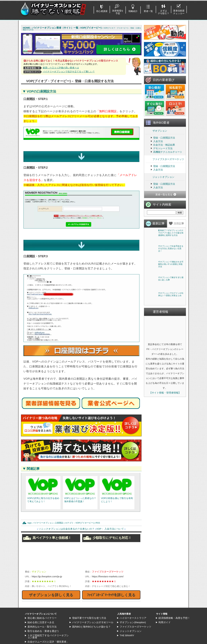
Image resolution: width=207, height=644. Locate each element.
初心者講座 (102, 11)
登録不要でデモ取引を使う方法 (89, 614)
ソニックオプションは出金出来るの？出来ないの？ (67, 525)
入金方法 (158, 141)
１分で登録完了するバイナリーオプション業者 (48, 633)
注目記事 (179, 223)
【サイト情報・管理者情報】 (165, 486)
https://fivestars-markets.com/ (108, 573)
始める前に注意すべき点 (41, 618)
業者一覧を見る (164, 195)
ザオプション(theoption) (133, 618)
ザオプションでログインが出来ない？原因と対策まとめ (171, 388)
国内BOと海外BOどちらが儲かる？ (91, 623)
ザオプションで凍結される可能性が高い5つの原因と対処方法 (171, 311)
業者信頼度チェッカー (179, 12)
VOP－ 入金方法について (110, 525)
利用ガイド (165, 618)
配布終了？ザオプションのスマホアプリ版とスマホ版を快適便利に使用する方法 (171, 233)
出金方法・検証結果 (164, 145)
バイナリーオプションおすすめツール (93, 618)
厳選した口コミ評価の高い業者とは (61, 68)
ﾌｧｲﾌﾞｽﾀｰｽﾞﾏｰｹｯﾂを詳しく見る (111, 591)
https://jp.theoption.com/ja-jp (47, 573)
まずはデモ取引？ (163, 12)
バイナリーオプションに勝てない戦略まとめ (106, 642)
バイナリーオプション (43, 519)
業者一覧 (148, 11)
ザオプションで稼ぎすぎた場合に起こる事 (171, 349)
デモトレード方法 (163, 148)
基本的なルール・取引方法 (42, 623)
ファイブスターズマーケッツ (165, 159)
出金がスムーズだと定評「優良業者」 (48, 638)
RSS (98, 519)
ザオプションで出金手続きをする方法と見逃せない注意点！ (171, 272)
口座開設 (59, 519)
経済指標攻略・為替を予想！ (174, 614)
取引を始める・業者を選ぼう (43, 627)
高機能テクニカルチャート (168, 152)
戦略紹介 (133, 11)
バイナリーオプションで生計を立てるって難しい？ (69, 72)
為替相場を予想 (118, 12)
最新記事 (158, 223)
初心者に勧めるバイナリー (42, 614)
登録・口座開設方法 (164, 138)
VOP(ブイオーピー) (85, 519)
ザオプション (156, 131)
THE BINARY (127, 631)
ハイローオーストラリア (133, 614)
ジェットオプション (160, 177)
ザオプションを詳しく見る (51, 591)
